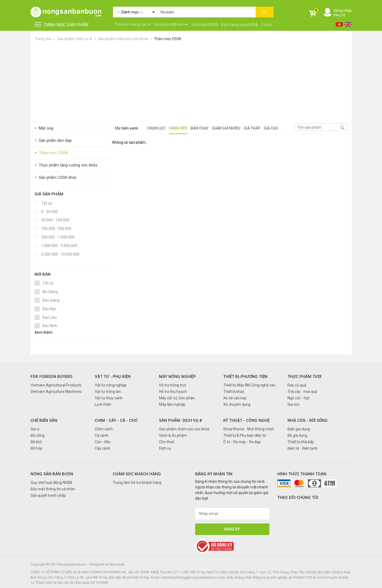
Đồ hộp (36, 448)
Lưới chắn (103, 404)
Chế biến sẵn (44, 420)
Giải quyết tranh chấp (48, 495)
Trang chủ (43, 39)
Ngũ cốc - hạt (298, 398)
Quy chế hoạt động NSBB (51, 483)
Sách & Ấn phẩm (173, 435)
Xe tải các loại (235, 398)
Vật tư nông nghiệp (111, 385)
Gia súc (294, 404)
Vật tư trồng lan (108, 392)
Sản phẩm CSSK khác (56, 178)
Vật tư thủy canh (109, 398)
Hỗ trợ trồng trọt (173, 385)
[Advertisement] (191, 82)
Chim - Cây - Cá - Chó (116, 420)
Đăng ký (339, 15)
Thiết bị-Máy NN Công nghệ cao (249, 385)
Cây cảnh (103, 448)
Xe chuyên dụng (237, 404)
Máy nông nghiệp (177, 377)
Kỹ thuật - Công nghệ (246, 420)
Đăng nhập (343, 10)
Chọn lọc (156, 128)
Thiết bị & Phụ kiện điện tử (245, 435)
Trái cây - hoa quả (302, 392)
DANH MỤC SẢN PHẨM (61, 25)
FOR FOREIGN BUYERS (51, 377)
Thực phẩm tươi (305, 377)
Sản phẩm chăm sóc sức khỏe (123, 39)
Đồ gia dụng (297, 435)
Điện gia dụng (299, 429)
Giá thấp (252, 128)
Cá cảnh (102, 435)
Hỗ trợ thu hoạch (173, 392)
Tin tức (267, 25)
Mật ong (44, 128)
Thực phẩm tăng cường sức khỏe (66, 165)
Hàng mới (178, 128)
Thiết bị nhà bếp (301, 442)
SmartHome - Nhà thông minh (249, 429)
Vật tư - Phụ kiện (113, 377)
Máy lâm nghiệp (172, 404)
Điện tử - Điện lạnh (302, 448)
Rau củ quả (297, 385)
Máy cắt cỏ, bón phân (177, 398)
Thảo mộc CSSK (168, 39)
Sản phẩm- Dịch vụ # (75, 39)
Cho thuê (167, 442)
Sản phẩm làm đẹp (53, 141)
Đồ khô (36, 442)
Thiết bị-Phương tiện (245, 377)
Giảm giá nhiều (226, 128)
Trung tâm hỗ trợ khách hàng (137, 483)
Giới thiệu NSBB (205, 25)
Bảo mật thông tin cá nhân (53, 489)
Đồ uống (37, 435)
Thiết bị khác (234, 392)
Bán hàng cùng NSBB (240, 25)
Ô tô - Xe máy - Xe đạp (242, 442)
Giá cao (271, 128)
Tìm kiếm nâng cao (132, 24)
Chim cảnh (104, 429)
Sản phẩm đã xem (171, 24)
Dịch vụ (165, 448)
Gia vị (35, 429)
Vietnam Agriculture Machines (56, 392)
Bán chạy (200, 128)
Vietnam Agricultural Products (56, 385)
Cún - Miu (103, 442)
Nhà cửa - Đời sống (308, 420)
